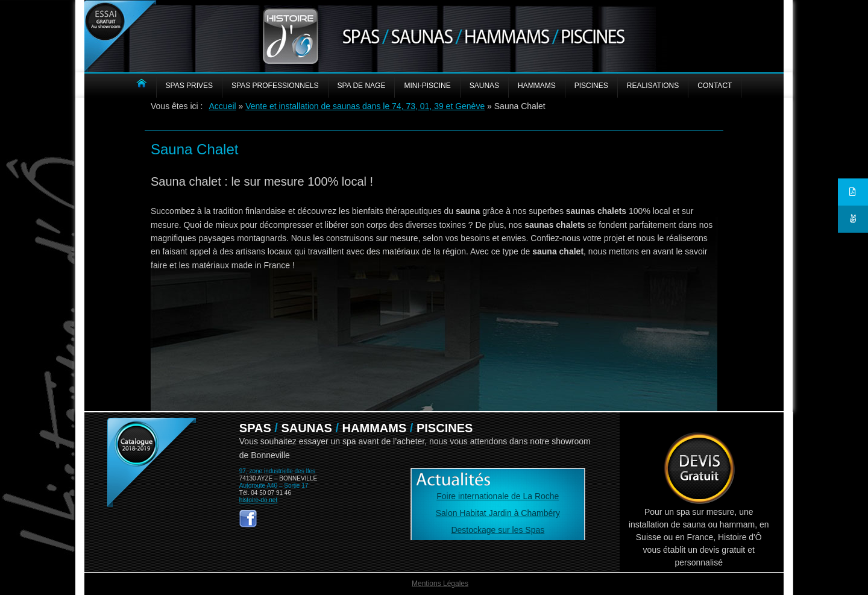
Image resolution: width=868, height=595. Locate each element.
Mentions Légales (440, 584)
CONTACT (715, 86)
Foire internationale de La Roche (498, 496)
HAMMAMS (537, 86)
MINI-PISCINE (427, 86)
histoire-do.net (258, 500)
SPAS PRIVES (189, 86)
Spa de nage (362, 86)
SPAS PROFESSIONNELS (275, 86)
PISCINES (591, 86)
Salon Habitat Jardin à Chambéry (498, 513)
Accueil (223, 106)
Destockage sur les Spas (498, 530)
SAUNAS (484, 86)
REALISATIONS (653, 86)
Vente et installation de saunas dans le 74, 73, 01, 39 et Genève (365, 106)
